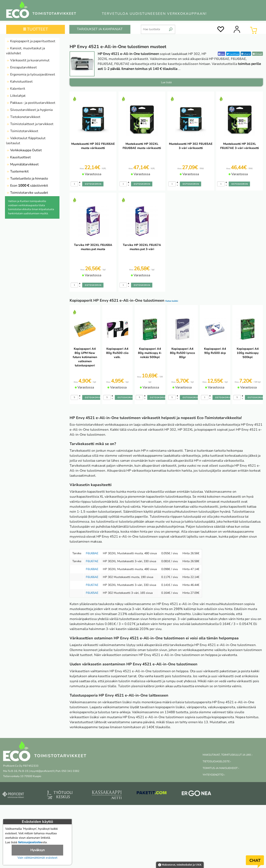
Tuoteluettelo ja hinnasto (27, 179)
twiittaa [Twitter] (233, 54)
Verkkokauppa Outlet (24, 150)
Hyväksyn (38, 850)
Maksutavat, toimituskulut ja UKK (180, 865)
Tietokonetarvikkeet (23, 117)
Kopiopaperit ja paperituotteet (31, 41)
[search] (171, 28)
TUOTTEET (36, 29)
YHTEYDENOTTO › (214, 775)
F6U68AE (92, 553)
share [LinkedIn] (246, 54)
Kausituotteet (18, 157)
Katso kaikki (172, 301)
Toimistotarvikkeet (22, 131)
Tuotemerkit (17, 171)
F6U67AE (92, 561)
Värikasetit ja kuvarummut (28, 60)
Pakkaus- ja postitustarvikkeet (31, 103)
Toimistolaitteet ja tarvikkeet (30, 124)
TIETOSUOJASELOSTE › (217, 761)
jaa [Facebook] (221, 54)
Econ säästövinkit (27, 186)
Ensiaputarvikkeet (21, 67)
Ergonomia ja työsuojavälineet (31, 74)
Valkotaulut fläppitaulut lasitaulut (26, 141)
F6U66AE (92, 577)
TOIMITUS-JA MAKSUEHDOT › (221, 768)
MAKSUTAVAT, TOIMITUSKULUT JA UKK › (227, 755)
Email (257, 54)
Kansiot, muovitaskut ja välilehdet (25, 51)
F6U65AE (92, 593)
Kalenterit (16, 89)
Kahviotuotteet (19, 82)
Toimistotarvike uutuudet (27, 193)
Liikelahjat (16, 96)
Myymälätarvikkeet (22, 164)
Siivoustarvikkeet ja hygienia (29, 110)
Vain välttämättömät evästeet (37, 858)
